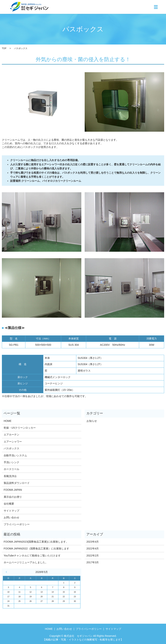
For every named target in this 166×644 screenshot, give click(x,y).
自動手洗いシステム (15, 455)
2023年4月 (93, 542)
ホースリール (11, 469)
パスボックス (11, 448)
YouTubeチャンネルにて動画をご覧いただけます (32, 556)
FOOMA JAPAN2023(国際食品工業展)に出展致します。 (36, 542)
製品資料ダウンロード (17, 483)
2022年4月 (93, 549)
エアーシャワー (13, 442)
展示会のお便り (13, 497)
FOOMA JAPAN (13, 490)
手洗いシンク (11, 462)
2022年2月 (93, 556)
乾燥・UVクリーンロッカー (20, 428)
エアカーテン (11, 435)
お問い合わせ (11, 517)
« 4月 (7, 572)
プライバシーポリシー (17, 524)
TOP (4, 48)
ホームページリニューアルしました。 (26, 562)
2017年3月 (93, 562)
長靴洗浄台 (10, 476)
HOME (8, 421)
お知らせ (92, 421)
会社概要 (9, 504)
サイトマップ (11, 511)
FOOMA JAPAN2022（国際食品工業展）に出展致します (36, 549)
